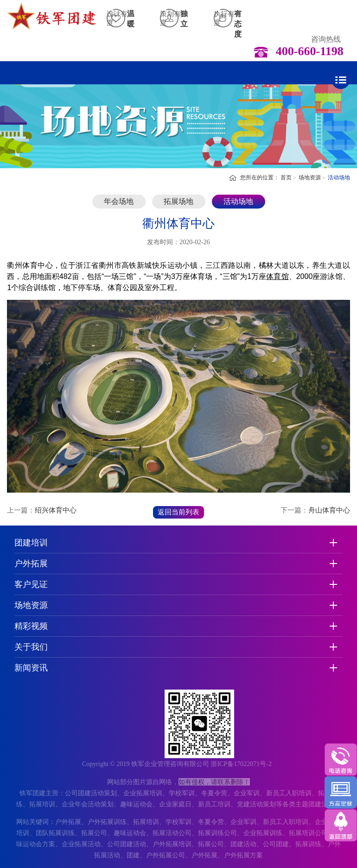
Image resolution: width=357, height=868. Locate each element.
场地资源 (310, 177)
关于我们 (31, 647)
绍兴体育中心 (56, 510)
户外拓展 (31, 564)
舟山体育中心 (329, 510)
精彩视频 (31, 626)
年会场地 (119, 201)
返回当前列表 (178, 512)
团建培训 (31, 543)
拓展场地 (178, 201)
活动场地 (339, 177)
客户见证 (31, 584)
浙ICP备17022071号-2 (241, 764)
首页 (286, 177)
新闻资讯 (31, 668)
